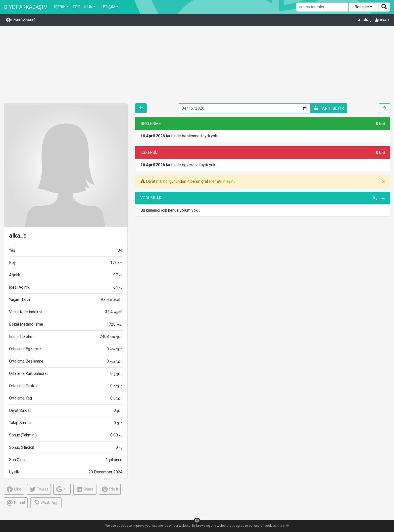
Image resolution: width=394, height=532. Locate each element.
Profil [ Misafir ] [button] (21, 20)
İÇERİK (60, 7)
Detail (283, 526)
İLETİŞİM (107, 7)
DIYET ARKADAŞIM (26, 7)
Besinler (362, 7)
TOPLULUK (83, 7)
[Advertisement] (197, 66)
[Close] (383, 182)
